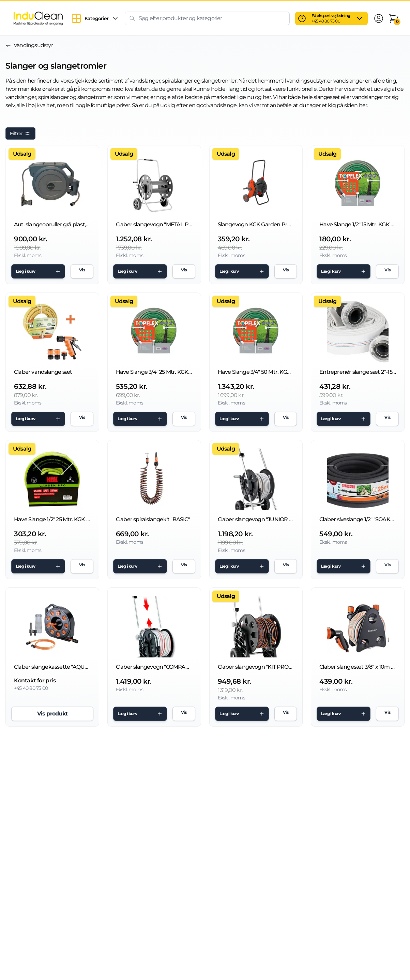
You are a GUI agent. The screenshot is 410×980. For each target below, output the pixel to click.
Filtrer (20, 133)
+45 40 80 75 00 (326, 21)
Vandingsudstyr (29, 45)
